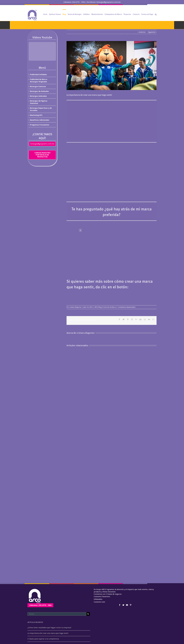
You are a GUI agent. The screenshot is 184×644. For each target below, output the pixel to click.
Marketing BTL (36, 115)
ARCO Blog (98, 307)
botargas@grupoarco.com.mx (42, 144)
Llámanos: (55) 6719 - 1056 (40, 605)
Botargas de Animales (39, 91)
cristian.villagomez (75, 307)
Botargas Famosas (38, 86)
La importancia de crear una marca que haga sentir (48, 633)
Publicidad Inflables (38, 75)
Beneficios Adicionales (40, 120)
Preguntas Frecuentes (40, 125)
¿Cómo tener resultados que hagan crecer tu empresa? (49, 628)
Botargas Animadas (38, 96)
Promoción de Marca (109, 307)
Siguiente (152, 32)
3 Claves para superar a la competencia (43, 639)
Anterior (142, 32)
